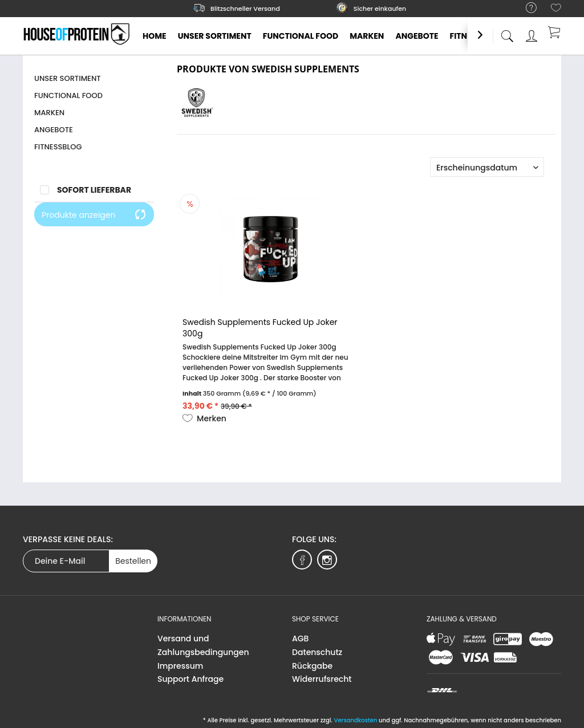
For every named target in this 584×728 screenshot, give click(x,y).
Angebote (54, 130)
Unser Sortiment (68, 78)
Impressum (180, 666)
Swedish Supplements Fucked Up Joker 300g (260, 328)
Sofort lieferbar (94, 190)
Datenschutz (317, 652)
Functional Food (68, 95)
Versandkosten (355, 720)
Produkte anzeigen (94, 215)
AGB (300, 638)
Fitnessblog (58, 147)
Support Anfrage (190, 679)
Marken (49, 113)
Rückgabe (312, 666)
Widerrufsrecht (322, 679)
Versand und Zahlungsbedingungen (203, 645)
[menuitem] (526, 8)
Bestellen (133, 561)
